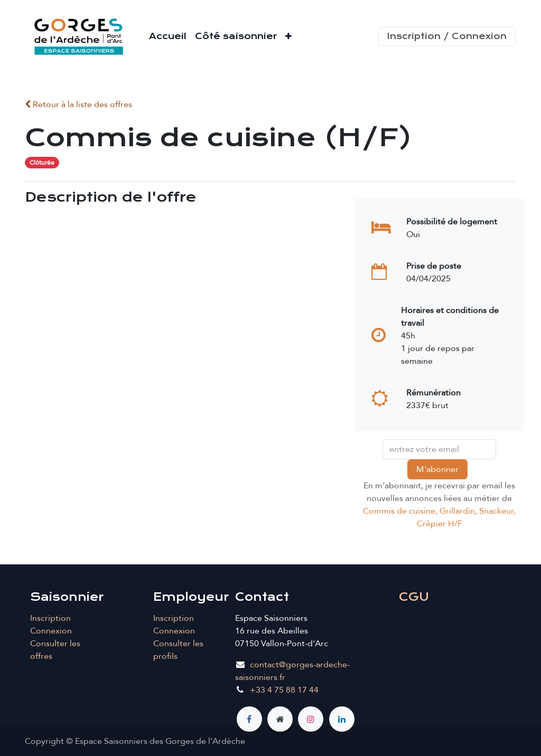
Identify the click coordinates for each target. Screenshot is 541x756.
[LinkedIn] (342, 719)
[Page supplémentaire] (280, 719)
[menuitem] (168, 37)
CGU (414, 597)
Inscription (50, 618)
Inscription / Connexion (447, 36)
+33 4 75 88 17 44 (284, 690)
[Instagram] (311, 719)
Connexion (51, 631)
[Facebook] (249, 719)
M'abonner (437, 469)
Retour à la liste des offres (78, 105)
